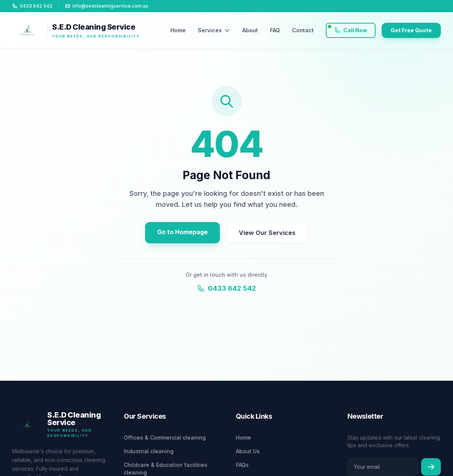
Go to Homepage (182, 232)
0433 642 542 (226, 288)
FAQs (242, 465)
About (250, 30)
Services (214, 30)
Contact (303, 30)
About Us (248, 451)
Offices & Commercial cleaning (165, 437)
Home (178, 30)
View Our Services (267, 233)
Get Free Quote (411, 30)
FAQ (275, 30)
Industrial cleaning (149, 451)
